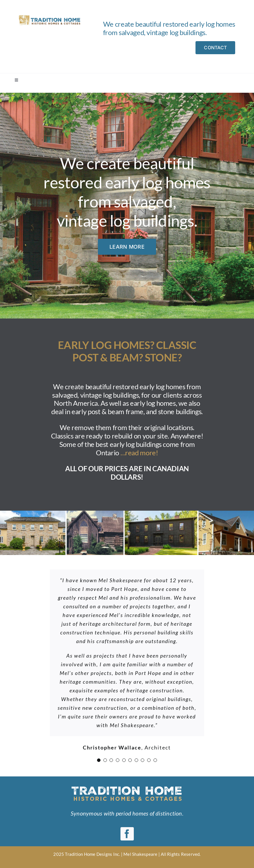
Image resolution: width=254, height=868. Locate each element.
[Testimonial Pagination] (99, 760)
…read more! (139, 453)
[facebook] (127, 834)
